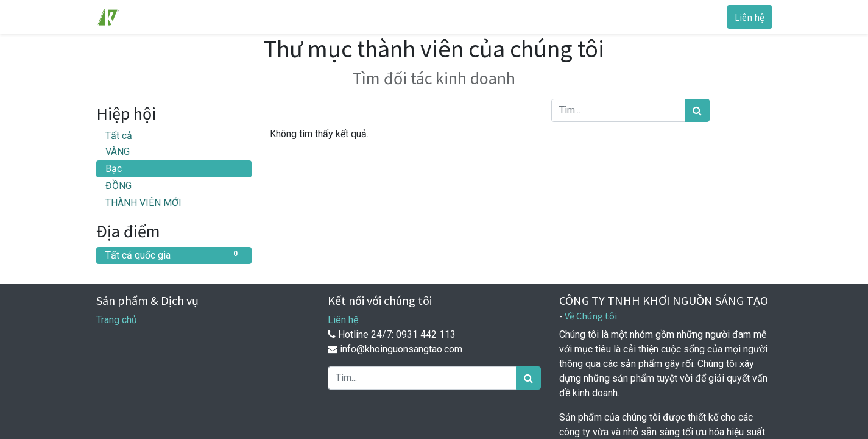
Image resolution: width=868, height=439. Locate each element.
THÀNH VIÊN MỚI (143, 203)
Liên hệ (750, 17)
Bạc (114, 169)
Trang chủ (117, 320)
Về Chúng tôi (591, 316)
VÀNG (118, 152)
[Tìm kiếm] (697, 110)
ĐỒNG (118, 186)
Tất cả (119, 136)
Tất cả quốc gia (174, 255)
